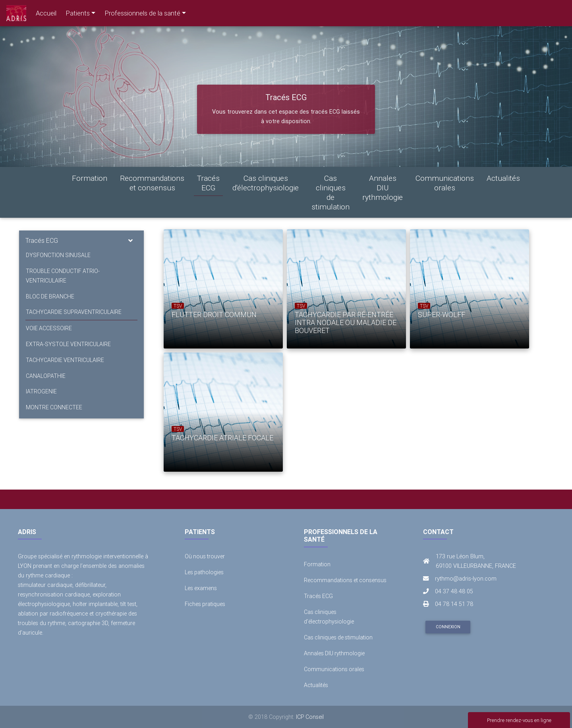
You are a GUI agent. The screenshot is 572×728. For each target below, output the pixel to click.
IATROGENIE (41, 392)
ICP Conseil (310, 717)
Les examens (201, 588)
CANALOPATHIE (45, 376)
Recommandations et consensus (152, 183)
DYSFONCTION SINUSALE (58, 255)
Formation (90, 178)
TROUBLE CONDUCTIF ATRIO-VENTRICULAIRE (62, 276)
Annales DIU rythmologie (383, 188)
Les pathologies (204, 572)
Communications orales (445, 183)
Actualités (503, 178)
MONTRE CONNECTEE (54, 408)
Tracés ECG (208, 183)
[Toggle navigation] (130, 240)
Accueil (46, 13)
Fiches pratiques (205, 604)
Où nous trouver (205, 556)
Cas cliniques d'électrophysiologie (266, 183)
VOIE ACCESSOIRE (48, 329)
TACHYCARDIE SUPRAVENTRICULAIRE (73, 312)
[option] (217, 289)
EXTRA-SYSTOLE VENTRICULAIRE (68, 345)
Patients (78, 13)
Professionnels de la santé (143, 13)
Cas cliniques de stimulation (330, 192)
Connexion (448, 627)
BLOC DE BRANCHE (50, 296)
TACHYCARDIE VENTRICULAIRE (65, 360)
